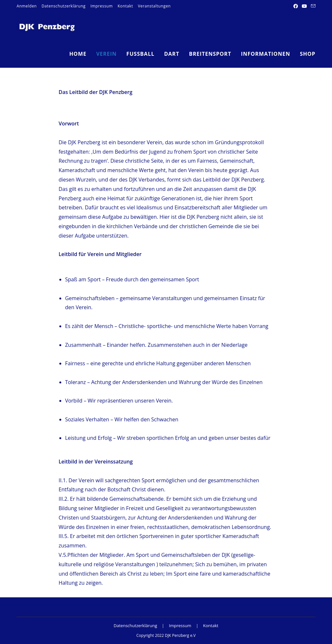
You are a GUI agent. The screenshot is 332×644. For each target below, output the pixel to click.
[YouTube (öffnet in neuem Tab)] (304, 6)
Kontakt (125, 6)
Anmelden (27, 6)
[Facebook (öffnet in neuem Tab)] (296, 6)
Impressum (102, 6)
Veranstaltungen (154, 6)
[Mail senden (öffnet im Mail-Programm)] (312, 6)
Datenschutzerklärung (64, 6)
